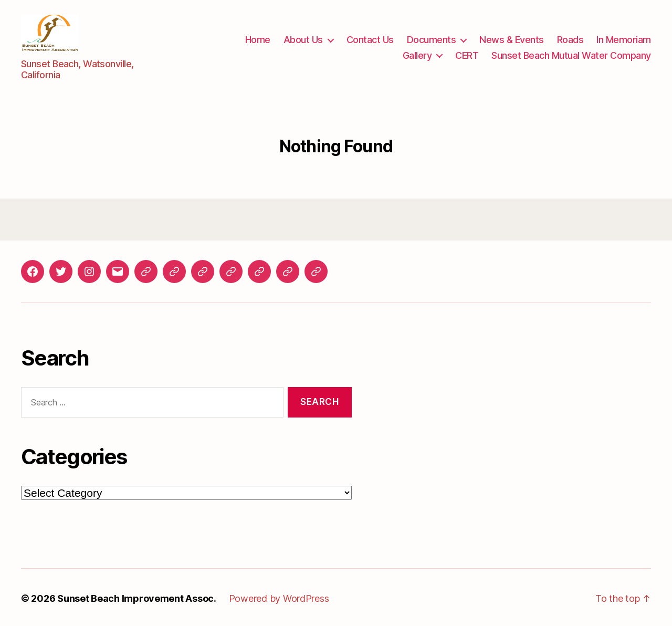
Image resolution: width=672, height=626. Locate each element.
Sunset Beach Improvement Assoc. (137, 596)
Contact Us (370, 39)
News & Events (512, 39)
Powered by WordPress (279, 596)
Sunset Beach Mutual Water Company (571, 54)
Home (258, 39)
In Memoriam (624, 39)
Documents (432, 39)
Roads (570, 39)
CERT (467, 54)
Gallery (417, 54)
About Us (303, 39)
